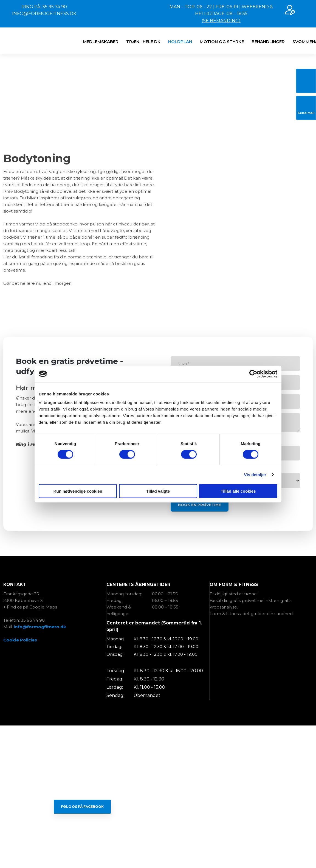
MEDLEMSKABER (101, 42)
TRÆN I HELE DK (143, 42)
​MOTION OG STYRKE (222, 42)
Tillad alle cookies (238, 491)
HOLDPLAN (180, 42)
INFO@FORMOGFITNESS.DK (44, 14)
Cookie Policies (20, 640)
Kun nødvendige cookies (78, 491)
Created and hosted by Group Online (158, 853)
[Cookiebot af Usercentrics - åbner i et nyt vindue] (253, 374)
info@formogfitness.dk (40, 627)
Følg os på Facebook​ (82, 807)
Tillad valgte (158, 491)
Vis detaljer (255, 474)
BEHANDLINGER (268, 42)
